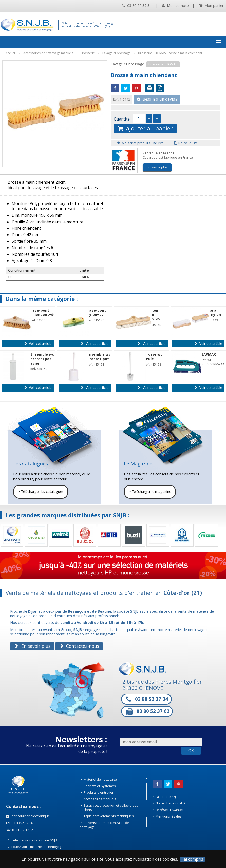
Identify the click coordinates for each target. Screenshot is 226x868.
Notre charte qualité (169, 803)
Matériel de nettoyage (99, 779)
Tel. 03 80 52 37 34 (19, 823)
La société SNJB (166, 797)
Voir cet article (38, 344)
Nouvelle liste (186, 143)
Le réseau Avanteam (169, 810)
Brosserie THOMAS (163, 64)
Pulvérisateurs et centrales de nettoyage (104, 825)
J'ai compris (192, 859)
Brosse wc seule (153, 357)
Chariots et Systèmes (98, 786)
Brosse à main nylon (211, 312)
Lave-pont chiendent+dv (43, 312)
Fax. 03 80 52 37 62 (19, 830)
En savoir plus (157, 167)
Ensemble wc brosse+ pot (99, 357)
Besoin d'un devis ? (157, 99)
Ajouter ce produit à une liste (140, 143)
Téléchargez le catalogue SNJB (33, 840)
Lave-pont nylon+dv (97, 312)
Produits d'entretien (97, 792)
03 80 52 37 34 (137, 5)
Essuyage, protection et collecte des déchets (109, 807)
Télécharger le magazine (150, 492)
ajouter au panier (145, 128)
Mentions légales (167, 816)
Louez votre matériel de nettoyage (36, 847)
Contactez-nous (80, 646)
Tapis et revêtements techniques (107, 816)
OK (191, 751)
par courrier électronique (28, 816)
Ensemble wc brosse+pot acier (42, 359)
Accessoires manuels (98, 799)
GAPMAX (208, 354)
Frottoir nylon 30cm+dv (152, 315)
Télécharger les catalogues (41, 492)
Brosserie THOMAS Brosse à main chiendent (170, 53)
